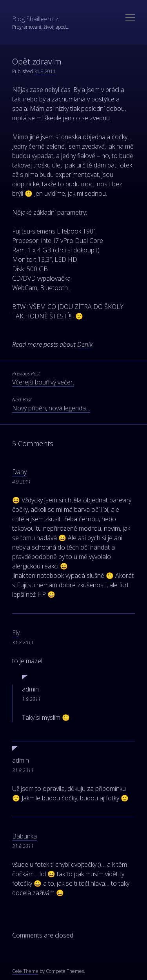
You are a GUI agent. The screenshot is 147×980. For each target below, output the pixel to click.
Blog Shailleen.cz (35, 19)
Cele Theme (25, 971)
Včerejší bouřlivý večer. (43, 382)
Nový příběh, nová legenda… (51, 408)
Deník (85, 344)
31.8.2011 (45, 71)
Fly (16, 632)
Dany (19, 472)
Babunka (24, 836)
